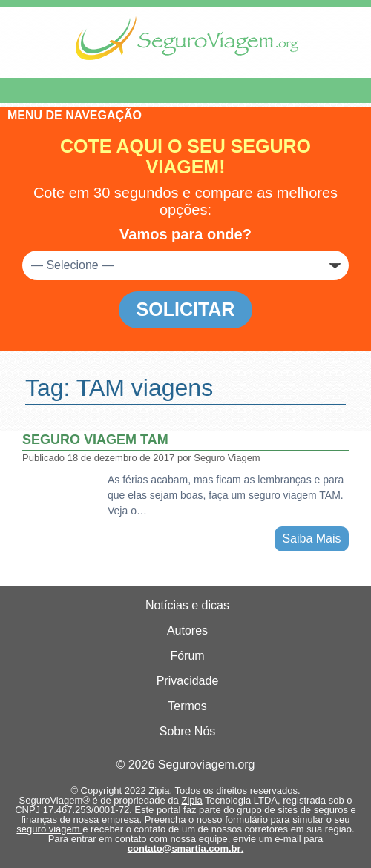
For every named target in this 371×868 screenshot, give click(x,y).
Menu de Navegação (88, 90)
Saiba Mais (311, 539)
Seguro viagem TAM (95, 440)
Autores (187, 630)
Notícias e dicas (187, 605)
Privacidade (188, 681)
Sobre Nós (188, 731)
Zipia (191, 800)
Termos (187, 706)
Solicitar (186, 309)
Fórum (187, 656)
